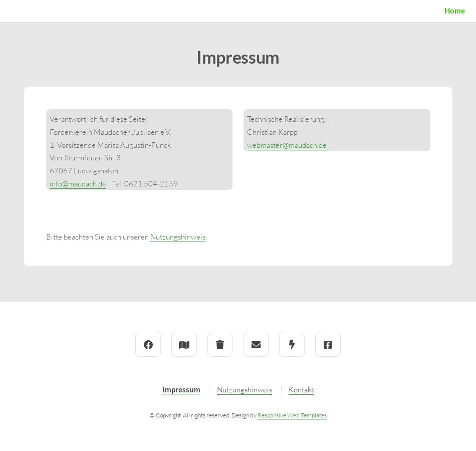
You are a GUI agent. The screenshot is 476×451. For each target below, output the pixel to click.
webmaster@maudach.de (287, 145)
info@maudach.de (78, 184)
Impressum (181, 390)
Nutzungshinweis (178, 237)
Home (455, 11)
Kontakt (301, 390)
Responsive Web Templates (292, 415)
